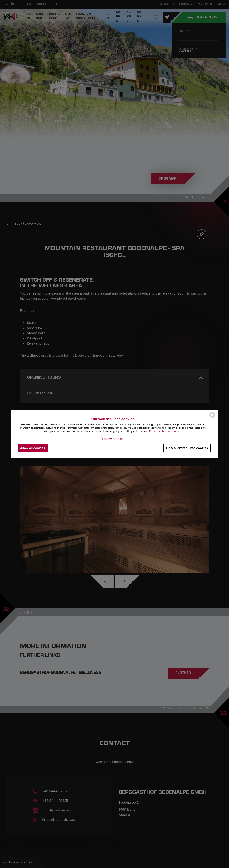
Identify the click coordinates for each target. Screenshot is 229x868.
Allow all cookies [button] (33, 448)
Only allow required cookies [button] (187, 448)
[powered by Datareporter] (212, 418)
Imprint (177, 431)
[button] (112, 439)
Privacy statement (160, 431)
